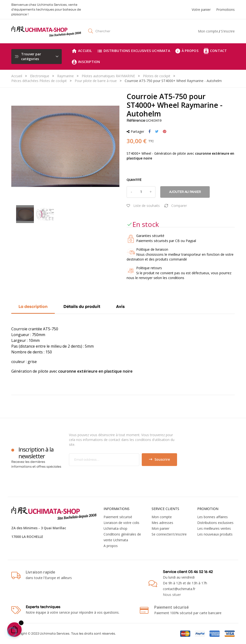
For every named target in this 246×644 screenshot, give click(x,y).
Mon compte (208, 31)
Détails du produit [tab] (82, 307)
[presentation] (109, 475)
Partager (150, 132)
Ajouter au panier (185, 192)
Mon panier (160, 528)
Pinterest (165, 132)
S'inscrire (228, 31)
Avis (120, 307)
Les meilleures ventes (214, 528)
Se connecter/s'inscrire (169, 534)
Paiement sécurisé (118, 517)
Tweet (157, 132)
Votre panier (201, 10)
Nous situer (172, 595)
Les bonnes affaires (212, 517)
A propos (111, 546)
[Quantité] (141, 192)
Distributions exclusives (215, 523)
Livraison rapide (40, 572)
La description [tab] (33, 307)
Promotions (225, 10)
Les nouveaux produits (215, 534)
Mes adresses (162, 523)
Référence (136, 121)
